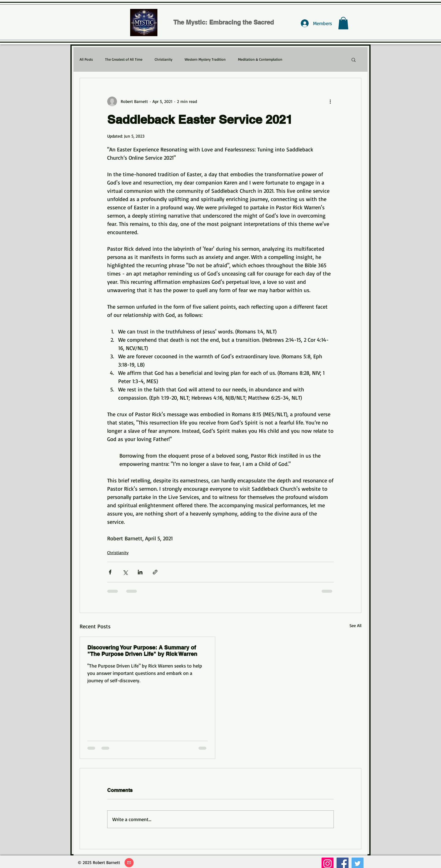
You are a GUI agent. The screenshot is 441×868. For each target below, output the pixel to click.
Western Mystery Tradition (205, 59)
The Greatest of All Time (124, 59)
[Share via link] (155, 572)
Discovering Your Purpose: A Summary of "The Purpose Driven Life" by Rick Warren (142, 651)
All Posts (86, 59)
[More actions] (330, 101)
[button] (343, 23)
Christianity (164, 59)
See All (355, 625)
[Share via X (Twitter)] (125, 572)
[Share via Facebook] (110, 572)
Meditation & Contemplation (260, 59)
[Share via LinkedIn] (140, 572)
